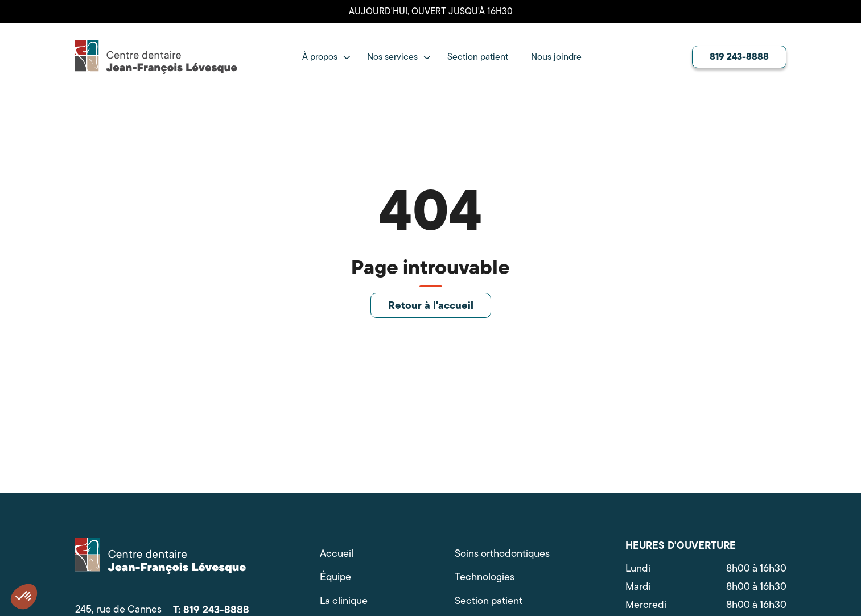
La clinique (344, 601)
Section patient (478, 57)
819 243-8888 (739, 56)
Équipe (335, 577)
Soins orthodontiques (502, 554)
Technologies (485, 577)
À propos (320, 57)
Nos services (392, 57)
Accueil (337, 554)
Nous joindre (556, 57)
